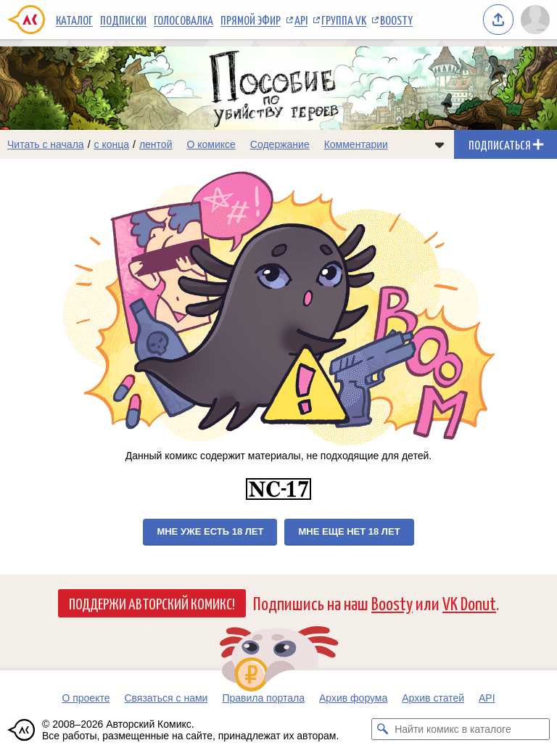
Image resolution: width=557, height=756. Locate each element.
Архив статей (433, 698)
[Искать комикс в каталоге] (382, 729)
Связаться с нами (166, 698)
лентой (156, 144)
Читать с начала (46, 144)
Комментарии (356, 144)
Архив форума (353, 698)
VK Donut (469, 603)
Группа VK (344, 20)
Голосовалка (183, 20)
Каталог (74, 20)
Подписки (123, 20)
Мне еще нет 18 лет (349, 531)
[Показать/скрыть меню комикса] (440, 144)
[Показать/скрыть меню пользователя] (535, 20)
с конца (112, 144)
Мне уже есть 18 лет (210, 531)
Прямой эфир (251, 20)
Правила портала (263, 698)
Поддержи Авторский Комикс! (152, 603)
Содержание (280, 144)
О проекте (86, 698)
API (301, 20)
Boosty (396, 20)
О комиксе (211, 144)
